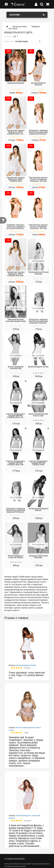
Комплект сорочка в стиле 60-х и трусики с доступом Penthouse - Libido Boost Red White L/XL (16, 228)
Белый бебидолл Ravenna (38, 84)
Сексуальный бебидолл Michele (38, 509)
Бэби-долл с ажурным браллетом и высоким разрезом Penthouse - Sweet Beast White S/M (16, 511)
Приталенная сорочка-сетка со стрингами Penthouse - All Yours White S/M (38, 227)
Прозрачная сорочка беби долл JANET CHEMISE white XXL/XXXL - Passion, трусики (16, 181)
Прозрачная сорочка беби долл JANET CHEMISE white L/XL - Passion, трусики (16, 133)
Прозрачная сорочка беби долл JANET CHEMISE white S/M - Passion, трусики (16, 275)
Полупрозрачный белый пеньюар (38, 273)
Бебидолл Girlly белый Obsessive (38, 557)
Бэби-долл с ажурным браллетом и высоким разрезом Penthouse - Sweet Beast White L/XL (38, 322)
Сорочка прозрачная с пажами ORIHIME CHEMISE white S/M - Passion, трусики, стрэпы (16, 464)
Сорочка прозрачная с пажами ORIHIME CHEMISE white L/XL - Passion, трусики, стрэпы (16, 416)
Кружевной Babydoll (16, 83)
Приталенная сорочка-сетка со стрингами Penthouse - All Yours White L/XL (38, 180)
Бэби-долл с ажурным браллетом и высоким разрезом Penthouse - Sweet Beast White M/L (38, 133)
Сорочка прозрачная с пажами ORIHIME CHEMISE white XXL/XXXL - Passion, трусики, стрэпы (38, 465)
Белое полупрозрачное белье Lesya (38, 415)
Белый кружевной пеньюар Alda (16, 368)
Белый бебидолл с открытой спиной (16, 557)
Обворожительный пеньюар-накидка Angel (16, 320)
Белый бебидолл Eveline (38, 367)
